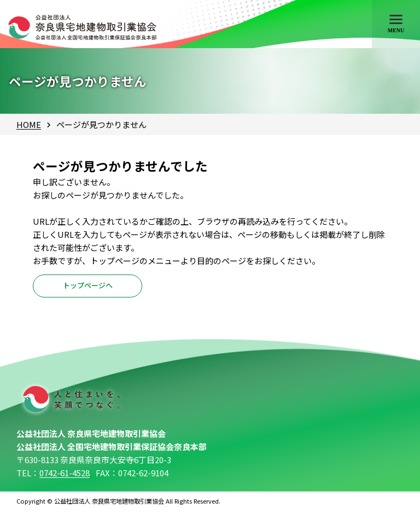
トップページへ (88, 288)
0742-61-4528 (65, 477)
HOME (29, 124)
